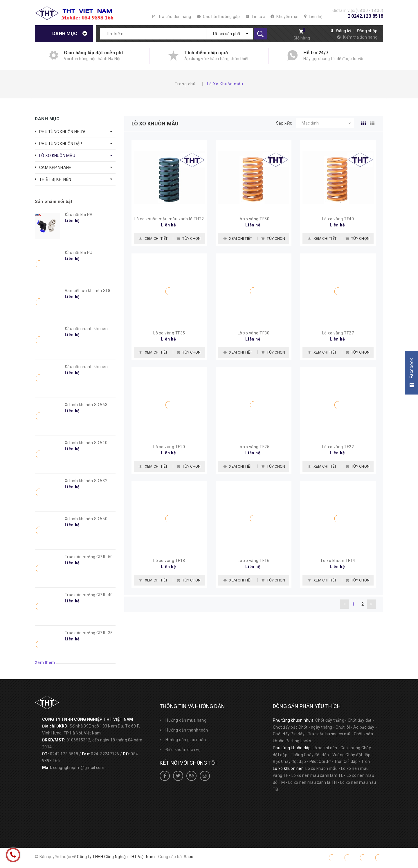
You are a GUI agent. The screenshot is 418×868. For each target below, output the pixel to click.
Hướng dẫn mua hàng (186, 720)
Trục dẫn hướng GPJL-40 (89, 595)
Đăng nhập (367, 31)
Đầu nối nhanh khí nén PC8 (86, 367)
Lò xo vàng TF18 (169, 564)
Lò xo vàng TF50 (254, 220)
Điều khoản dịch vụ (183, 750)
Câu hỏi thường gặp (219, 17)
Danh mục (65, 34)
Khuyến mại (284, 17)
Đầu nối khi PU (79, 253)
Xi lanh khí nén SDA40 (86, 443)
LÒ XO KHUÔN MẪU (57, 156)
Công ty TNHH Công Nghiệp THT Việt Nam (116, 857)
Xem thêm (45, 662)
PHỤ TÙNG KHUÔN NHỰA (62, 132)
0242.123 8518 (367, 16)
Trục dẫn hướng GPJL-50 (89, 557)
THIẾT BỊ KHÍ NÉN (55, 179)
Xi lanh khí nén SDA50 (86, 519)
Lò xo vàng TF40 (338, 220)
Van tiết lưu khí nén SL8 (88, 291)
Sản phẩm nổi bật (54, 201)
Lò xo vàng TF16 (254, 564)
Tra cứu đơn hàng (172, 17)
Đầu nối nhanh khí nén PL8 (86, 329)
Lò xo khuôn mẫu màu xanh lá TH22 (169, 220)
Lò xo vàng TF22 (338, 449)
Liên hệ (313, 17)
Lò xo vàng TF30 (254, 335)
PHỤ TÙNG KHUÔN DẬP (61, 144)
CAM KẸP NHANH (55, 168)
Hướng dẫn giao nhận (186, 740)
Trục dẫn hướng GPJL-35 (89, 633)
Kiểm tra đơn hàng (360, 37)
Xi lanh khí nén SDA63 (86, 405)
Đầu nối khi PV (79, 215)
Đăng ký (344, 31)
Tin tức (255, 17)
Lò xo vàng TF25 (254, 449)
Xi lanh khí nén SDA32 (86, 481)
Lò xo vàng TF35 (169, 335)
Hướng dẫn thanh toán (187, 730)
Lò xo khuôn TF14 (338, 564)
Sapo (189, 857)
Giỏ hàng (302, 38)
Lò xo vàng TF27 (338, 335)
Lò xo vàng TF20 (169, 449)
